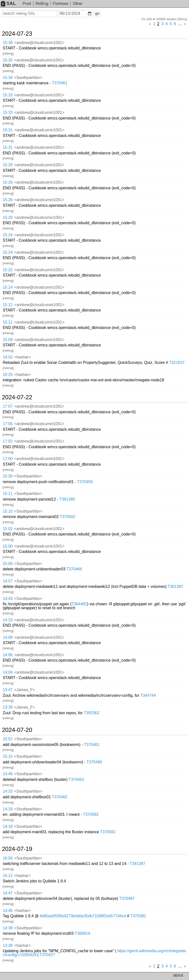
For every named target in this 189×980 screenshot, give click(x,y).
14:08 (8, 637)
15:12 (8, 305)
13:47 (8, 690)
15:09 (8, 340)
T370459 (85, 482)
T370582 (68, 517)
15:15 (8, 756)
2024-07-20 (17, 730)
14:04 (8, 672)
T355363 (91, 713)
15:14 (8, 287)
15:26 (8, 200)
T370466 (74, 569)
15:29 (8, 165)
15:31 (8, 130)
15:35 (8, 60)
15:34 (8, 78)
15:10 (8, 511)
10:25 (8, 375)
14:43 (8, 599)
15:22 (8, 270)
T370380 (138, 916)
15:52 (8, 739)
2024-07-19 (17, 849)
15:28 (8, 182)
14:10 (8, 620)
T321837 (177, 363)
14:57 (8, 581)
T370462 (76, 780)
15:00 (8, 546)
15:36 (8, 43)
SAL (8, 3)
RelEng (42, 4)
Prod (27, 4)
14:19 (8, 809)
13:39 (8, 707)
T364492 (79, 604)
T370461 (60, 83)
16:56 (8, 858)
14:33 (8, 791)
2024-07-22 (17, 397)
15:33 (8, 95)
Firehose (61, 4)
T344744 (148, 695)
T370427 (47, 955)
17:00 (8, 459)
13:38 (8, 945)
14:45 (8, 911)
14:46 (8, 774)
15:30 (8, 476)
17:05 (8, 424)
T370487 (127, 898)
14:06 (8, 655)
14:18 (8, 826)
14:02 (8, 357)
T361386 (67, 499)
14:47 (8, 893)
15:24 (8, 235)
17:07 (8, 406)
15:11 (8, 322)
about (178, 975)
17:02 (8, 441)
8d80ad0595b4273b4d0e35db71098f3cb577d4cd (83, 916)
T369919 (82, 933)
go (97, 13)
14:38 (8, 928)
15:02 (8, 529)
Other (78, 4)
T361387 (175, 587)
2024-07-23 (17, 34)
